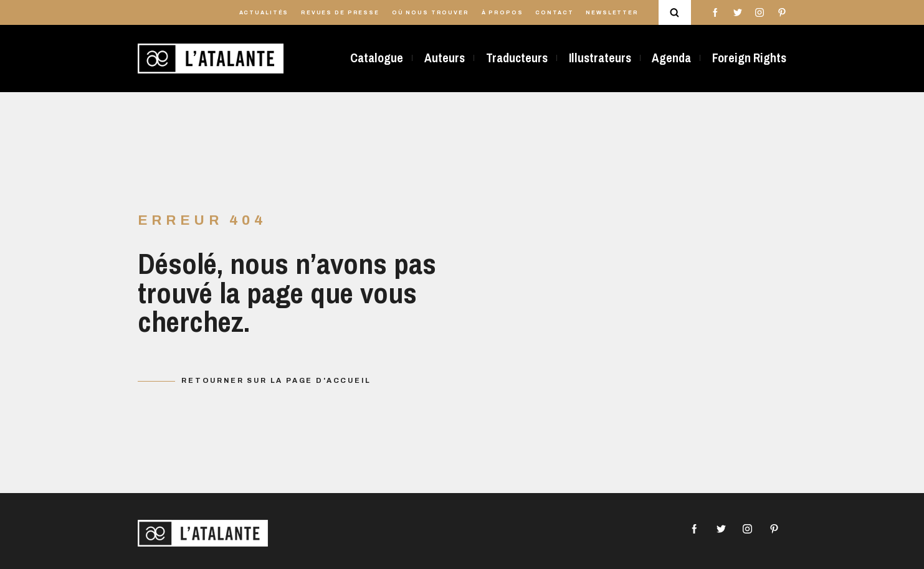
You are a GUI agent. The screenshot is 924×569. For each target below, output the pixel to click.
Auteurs (445, 58)
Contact (554, 13)
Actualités (264, 13)
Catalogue (377, 58)
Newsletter (612, 13)
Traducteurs (517, 58)
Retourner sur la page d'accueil (276, 380)
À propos (502, 13)
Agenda (671, 58)
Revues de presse (340, 13)
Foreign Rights (749, 58)
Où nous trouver (431, 13)
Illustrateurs (600, 58)
